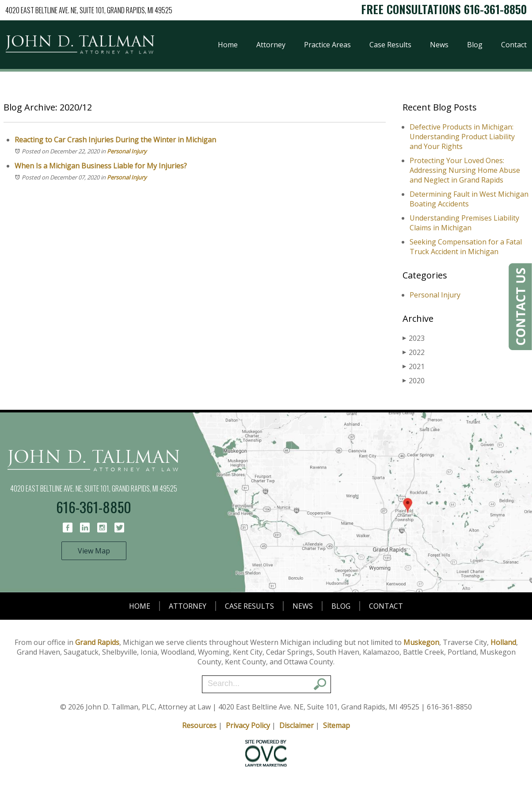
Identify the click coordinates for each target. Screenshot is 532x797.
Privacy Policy (248, 725)
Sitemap (336, 725)
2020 (414, 381)
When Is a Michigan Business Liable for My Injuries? (101, 166)
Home (228, 45)
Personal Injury (127, 151)
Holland (503, 642)
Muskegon (421, 642)
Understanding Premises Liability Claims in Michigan (464, 223)
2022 (414, 352)
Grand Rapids (97, 642)
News (439, 45)
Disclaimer (296, 725)
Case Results (390, 45)
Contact (514, 45)
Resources (199, 725)
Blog (475, 45)
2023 (414, 338)
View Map (94, 551)
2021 (414, 366)
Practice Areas (327, 45)
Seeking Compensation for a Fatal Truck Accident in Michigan (466, 247)
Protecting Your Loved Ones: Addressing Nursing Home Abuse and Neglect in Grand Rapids (465, 170)
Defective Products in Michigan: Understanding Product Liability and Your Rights (462, 137)
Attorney (271, 45)
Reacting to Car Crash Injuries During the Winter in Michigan (115, 140)
